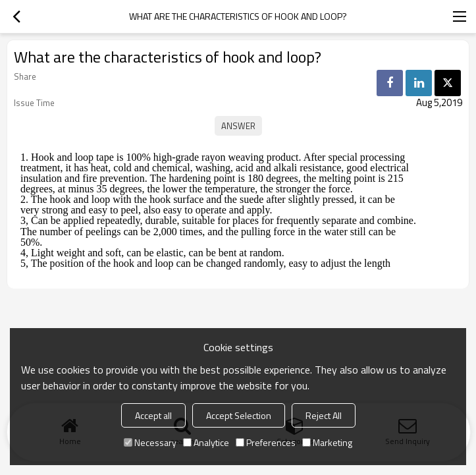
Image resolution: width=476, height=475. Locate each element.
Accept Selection (239, 415)
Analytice (206, 442)
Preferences (266, 442)
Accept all (153, 415)
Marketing (327, 442)
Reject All (324, 415)
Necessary (150, 442)
